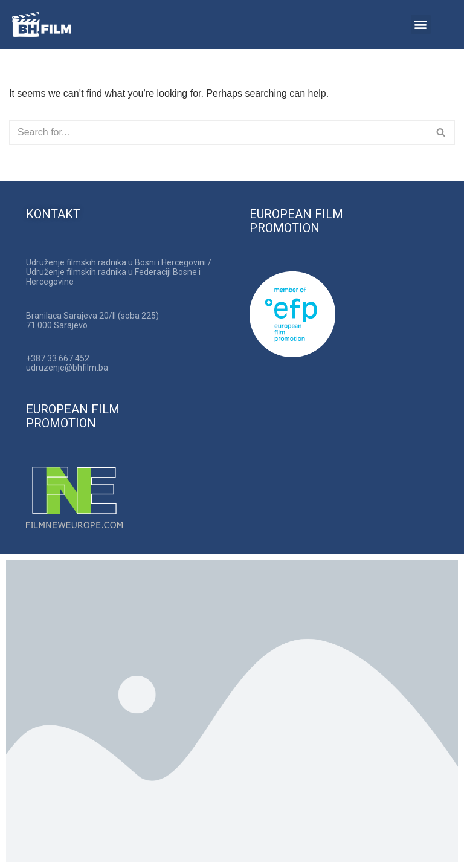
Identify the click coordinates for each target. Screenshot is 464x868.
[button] (421, 24)
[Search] (218, 132)
